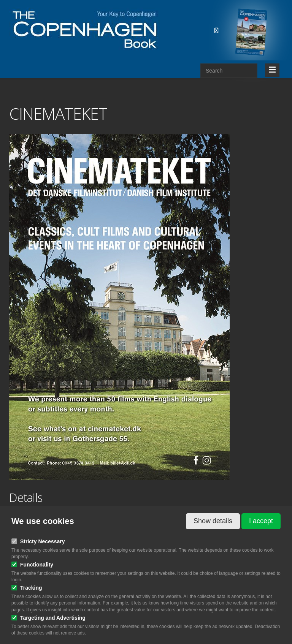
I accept (261, 521)
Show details (213, 521)
